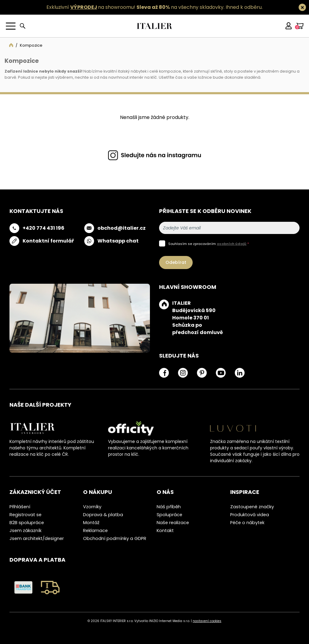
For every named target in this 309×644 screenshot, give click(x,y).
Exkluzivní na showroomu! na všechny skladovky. (135, 7)
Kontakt (165, 531)
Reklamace (95, 531)
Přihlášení (20, 507)
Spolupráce (169, 515)
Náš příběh (169, 507)
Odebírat (176, 262)
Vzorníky (92, 507)
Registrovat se (25, 515)
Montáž (91, 523)
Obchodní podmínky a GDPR (115, 538)
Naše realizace (173, 523)
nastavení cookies (207, 621)
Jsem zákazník (25, 531)
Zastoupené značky (252, 507)
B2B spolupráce (27, 523)
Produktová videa (250, 515)
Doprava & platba (103, 515)
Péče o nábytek (247, 523)
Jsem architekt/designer (37, 538)
